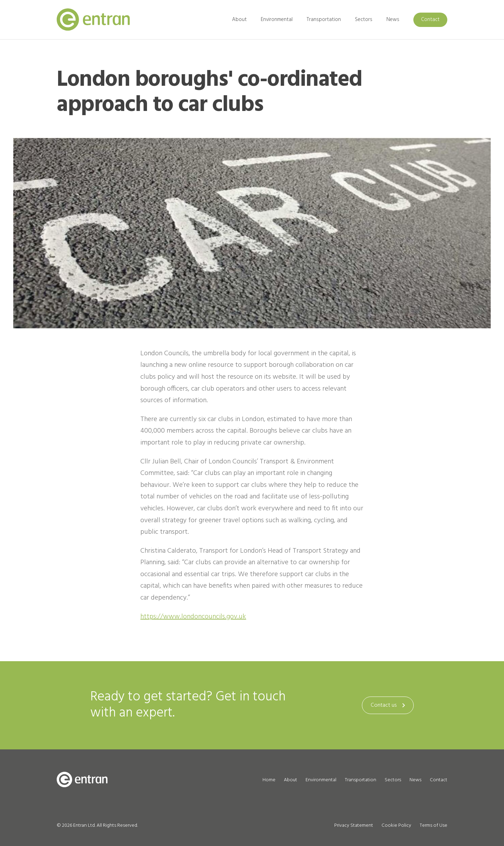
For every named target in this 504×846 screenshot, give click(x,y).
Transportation (324, 20)
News (393, 20)
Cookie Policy (396, 826)
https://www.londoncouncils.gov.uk (193, 617)
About (239, 20)
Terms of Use (433, 826)
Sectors (364, 20)
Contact (430, 20)
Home (269, 780)
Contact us (389, 705)
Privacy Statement (354, 826)
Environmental (277, 20)
